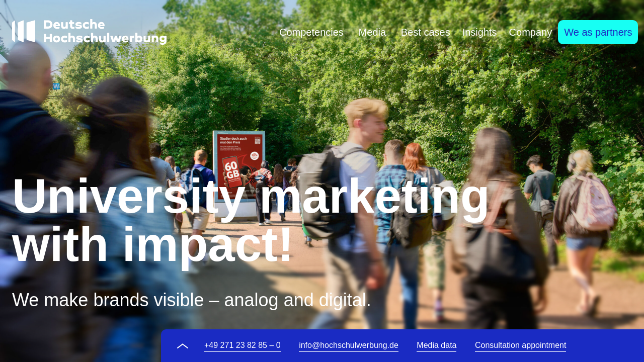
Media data (436, 345)
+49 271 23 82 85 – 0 (243, 345)
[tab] (311, 32)
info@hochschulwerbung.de (349, 345)
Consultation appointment (520, 345)
